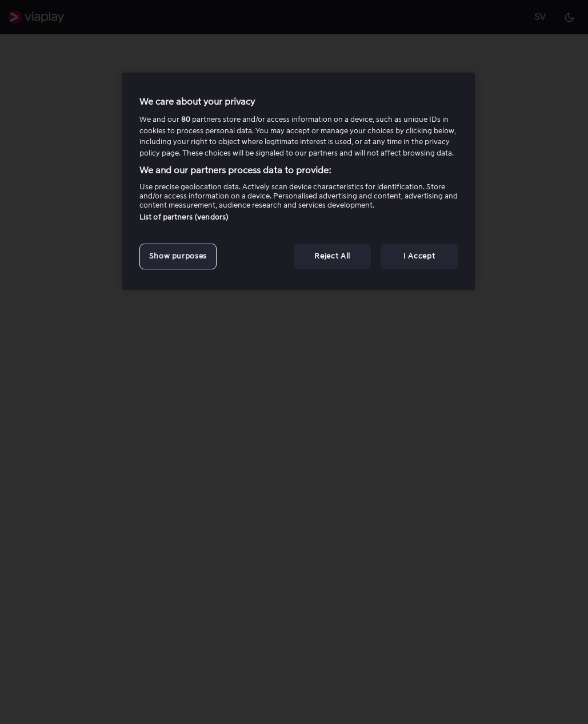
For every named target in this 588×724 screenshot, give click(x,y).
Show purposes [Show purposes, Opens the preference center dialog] (178, 256)
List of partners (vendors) (184, 217)
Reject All (332, 256)
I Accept (419, 256)
